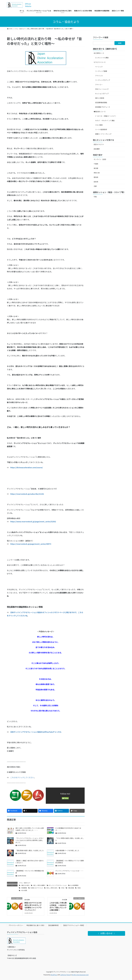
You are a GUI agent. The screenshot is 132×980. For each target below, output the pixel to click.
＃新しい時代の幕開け (39, 885)
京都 (95, 186)
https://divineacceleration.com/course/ (27, 467)
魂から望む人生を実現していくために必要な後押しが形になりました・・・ (30, 829)
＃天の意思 (24, 890)
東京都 (96, 168)
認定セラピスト (99, 144)
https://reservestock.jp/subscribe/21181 (27, 494)
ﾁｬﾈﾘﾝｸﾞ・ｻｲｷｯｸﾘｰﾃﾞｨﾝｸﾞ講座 (105, 120)
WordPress (54, 975)
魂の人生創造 (100, 98)
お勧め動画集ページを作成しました (67, 850)
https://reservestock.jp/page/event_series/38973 (31, 544)
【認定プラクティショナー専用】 (74, 925)
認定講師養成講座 (101, 102)
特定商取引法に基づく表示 (35, 925)
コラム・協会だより (25, 883)
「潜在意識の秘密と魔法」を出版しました (30, 850)
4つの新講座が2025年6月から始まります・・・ (68, 829)
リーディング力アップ (103, 80)
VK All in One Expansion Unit (80, 975)
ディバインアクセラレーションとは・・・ (69, 871)
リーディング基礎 (101, 71)
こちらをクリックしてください (22, 777)
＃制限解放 (24, 888)
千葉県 (96, 164)
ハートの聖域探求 (101, 129)
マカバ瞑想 (99, 125)
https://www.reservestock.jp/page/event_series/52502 (33, 522)
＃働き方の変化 (25, 885)
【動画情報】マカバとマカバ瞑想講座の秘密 (30, 872)
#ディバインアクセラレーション (58, 885)
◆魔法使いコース (100, 112)
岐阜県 (96, 182)
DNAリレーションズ (102, 89)
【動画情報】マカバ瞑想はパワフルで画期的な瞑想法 (70, 862)
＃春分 (79, 888)
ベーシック (99, 67)
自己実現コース (99, 53)
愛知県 (96, 177)
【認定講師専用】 (53, 925)
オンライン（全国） (100, 159)
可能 (95, 197)
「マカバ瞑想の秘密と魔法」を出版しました (70, 839)
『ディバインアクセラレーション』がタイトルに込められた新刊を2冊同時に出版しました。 (29, 840)
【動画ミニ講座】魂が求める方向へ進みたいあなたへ (30, 862)
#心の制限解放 (74, 885)
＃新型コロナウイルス (37, 888)
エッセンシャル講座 (102, 58)
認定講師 (97, 149)
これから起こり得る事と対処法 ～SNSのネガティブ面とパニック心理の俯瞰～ (58, 906)
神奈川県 (97, 173)
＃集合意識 (71, 888)
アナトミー (99, 85)
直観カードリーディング (103, 134)
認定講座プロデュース (103, 107)
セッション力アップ (102, 94)
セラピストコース (100, 62)
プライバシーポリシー (16, 925)
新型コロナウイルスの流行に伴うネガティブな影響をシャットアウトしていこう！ (33, 906)
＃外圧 (62, 888)
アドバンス (99, 76)
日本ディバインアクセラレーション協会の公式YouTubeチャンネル (36, 732)
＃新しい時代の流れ (52, 888)
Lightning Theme (65, 975)
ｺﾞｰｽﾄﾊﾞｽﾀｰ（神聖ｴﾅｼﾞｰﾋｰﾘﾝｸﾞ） (106, 116)
